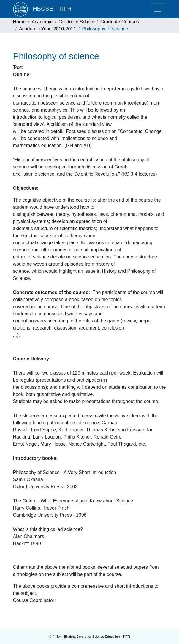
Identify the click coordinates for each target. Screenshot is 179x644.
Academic (42, 22)
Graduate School (76, 22)
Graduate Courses (120, 22)
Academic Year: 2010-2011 (47, 29)
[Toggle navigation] (158, 9)
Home (19, 22)
